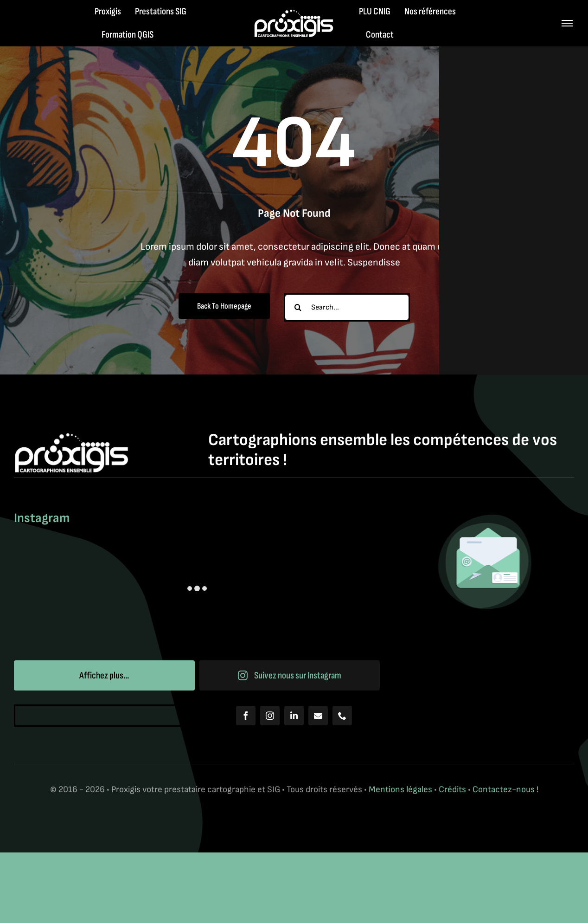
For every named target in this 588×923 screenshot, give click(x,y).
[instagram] (270, 716)
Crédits (453, 790)
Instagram (42, 518)
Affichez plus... (104, 675)
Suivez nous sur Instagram (290, 675)
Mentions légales (400, 790)
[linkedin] (294, 716)
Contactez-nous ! (505, 790)
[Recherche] (298, 307)
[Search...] (347, 307)
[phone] (342, 716)
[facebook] (246, 716)
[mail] (318, 716)
